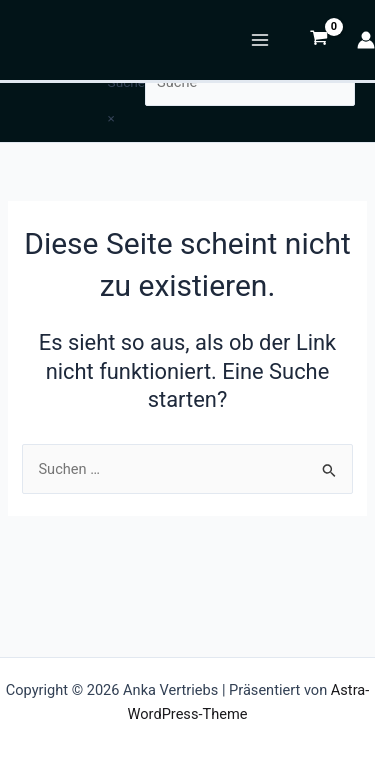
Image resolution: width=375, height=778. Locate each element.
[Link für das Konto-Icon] (366, 40)
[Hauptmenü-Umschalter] (260, 40)
